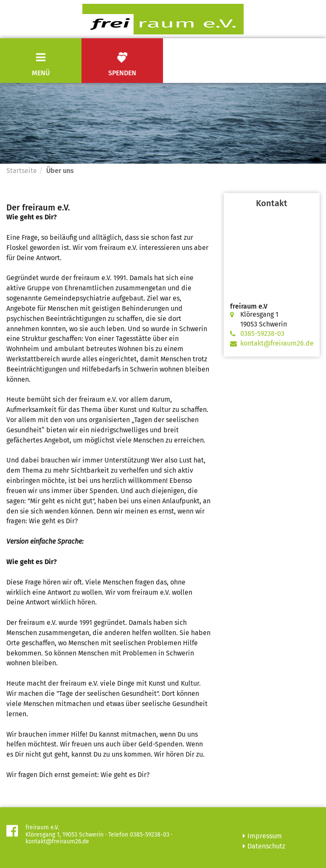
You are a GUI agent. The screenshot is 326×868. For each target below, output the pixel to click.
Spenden (122, 64)
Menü (41, 73)
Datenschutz (266, 846)
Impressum (265, 836)
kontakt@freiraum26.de (277, 343)
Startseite (22, 171)
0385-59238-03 (262, 333)
